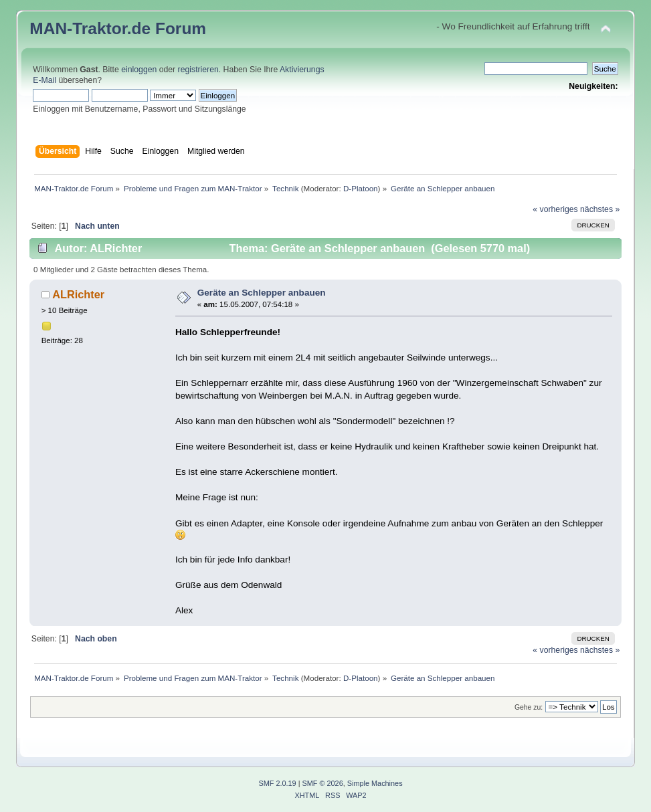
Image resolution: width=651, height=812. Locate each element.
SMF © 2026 (323, 783)
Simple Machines (375, 783)
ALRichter (78, 294)
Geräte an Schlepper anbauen (262, 293)
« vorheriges (555, 209)
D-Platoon (361, 188)
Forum (181, 28)
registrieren (198, 70)
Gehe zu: (529, 707)
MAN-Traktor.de (90, 28)
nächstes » (600, 209)
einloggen (139, 70)
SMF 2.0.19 (277, 783)
